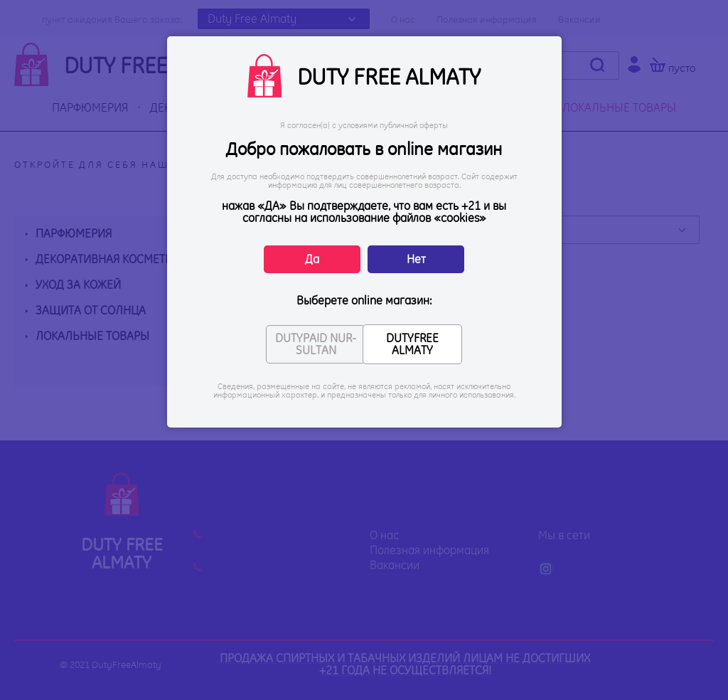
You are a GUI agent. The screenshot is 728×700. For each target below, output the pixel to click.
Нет (416, 259)
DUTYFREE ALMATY (412, 344)
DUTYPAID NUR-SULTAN (316, 344)
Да (312, 259)
